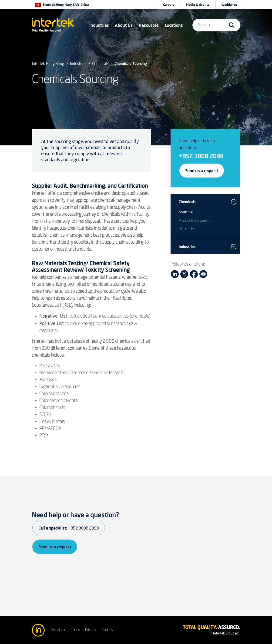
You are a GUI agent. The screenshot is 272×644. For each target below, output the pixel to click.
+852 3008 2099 (201, 156)
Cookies (107, 630)
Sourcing (186, 212)
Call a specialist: (69, 528)
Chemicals (187, 202)
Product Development (195, 221)
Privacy (91, 630)
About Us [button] (124, 25)
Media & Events (198, 5)
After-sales (187, 229)
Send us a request (202, 171)
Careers (169, 5)
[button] (99, 25)
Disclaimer (58, 630)
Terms (75, 630)
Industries (187, 247)
